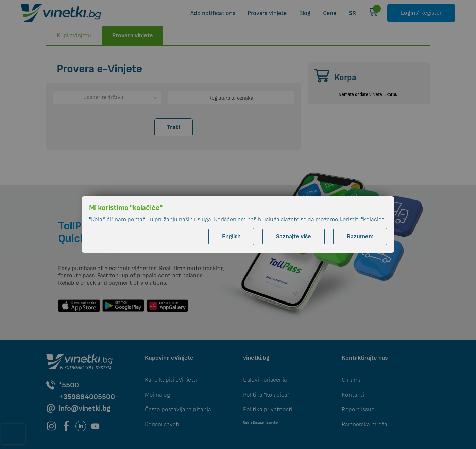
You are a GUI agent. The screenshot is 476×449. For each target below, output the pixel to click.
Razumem (360, 236)
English (231, 236)
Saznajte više (294, 236)
